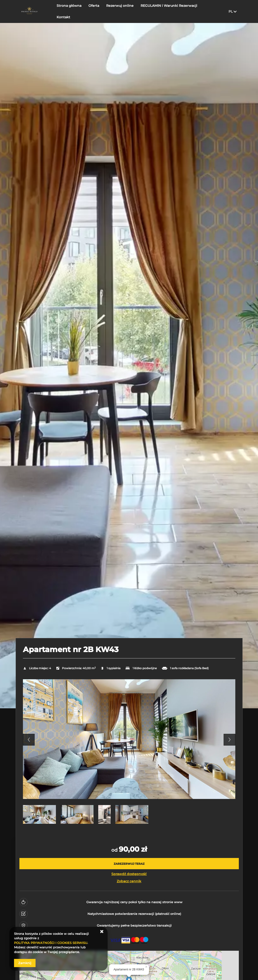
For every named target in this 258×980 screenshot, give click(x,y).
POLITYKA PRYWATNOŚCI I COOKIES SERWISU (51, 943)
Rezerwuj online (120, 6)
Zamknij (25, 963)
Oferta (94, 6)
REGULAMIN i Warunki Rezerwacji (169, 6)
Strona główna (69, 6)
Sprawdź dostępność (129, 874)
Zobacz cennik (129, 881)
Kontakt (64, 17)
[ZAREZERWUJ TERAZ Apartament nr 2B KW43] (129, 864)
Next (229, 740)
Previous (29, 740)
